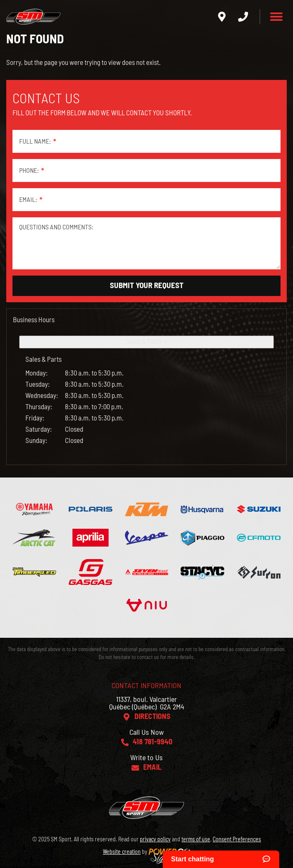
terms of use (196, 840)
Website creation (122, 852)
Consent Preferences (237, 840)
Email (152, 768)
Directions (152, 717)
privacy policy (155, 840)
